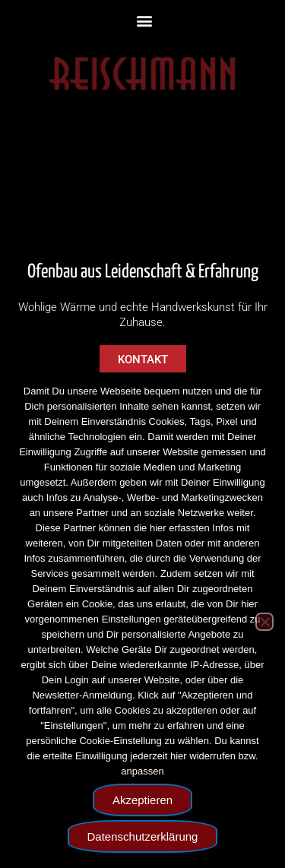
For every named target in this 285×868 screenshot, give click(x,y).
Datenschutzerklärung (143, 836)
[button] (145, 20)
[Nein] (264, 622)
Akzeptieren (142, 800)
